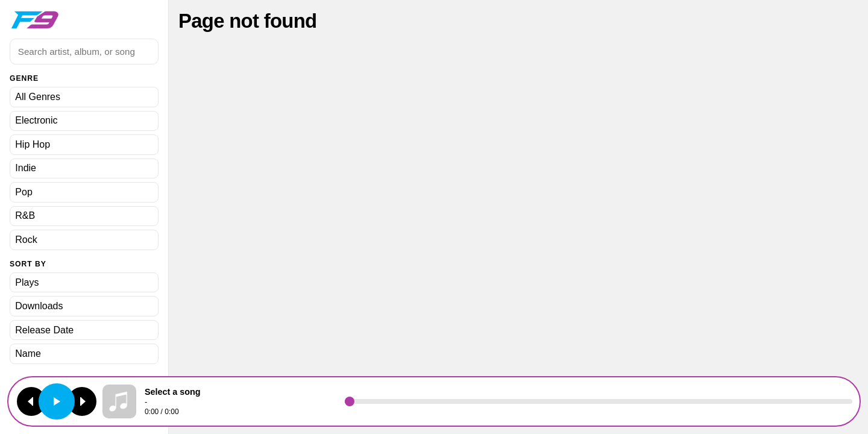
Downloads (39, 306)
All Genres (38, 97)
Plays (27, 282)
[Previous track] (31, 401)
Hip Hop (33, 144)
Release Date (44, 330)
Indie (26, 168)
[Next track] (82, 401)
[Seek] (599, 401)
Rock (26, 240)
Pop (24, 192)
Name (28, 354)
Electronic (36, 120)
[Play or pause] (57, 401)
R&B (25, 215)
